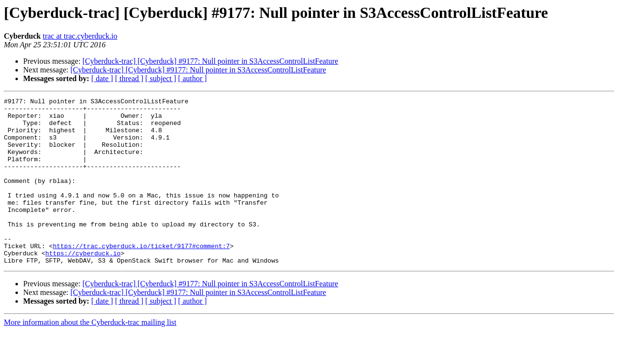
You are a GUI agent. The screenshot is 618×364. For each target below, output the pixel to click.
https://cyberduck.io (83, 285)
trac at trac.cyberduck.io (80, 36)
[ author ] (193, 78)
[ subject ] (161, 78)
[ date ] (102, 78)
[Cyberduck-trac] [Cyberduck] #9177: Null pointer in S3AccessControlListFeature (211, 61)
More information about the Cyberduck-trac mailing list (90, 356)
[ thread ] (129, 78)
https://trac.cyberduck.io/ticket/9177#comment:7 (141, 276)
